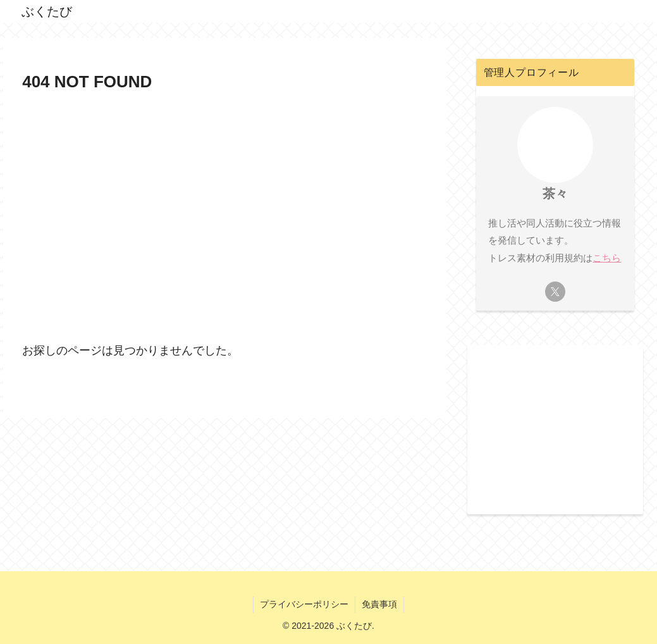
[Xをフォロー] (555, 292)
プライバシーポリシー (304, 604)
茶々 (555, 194)
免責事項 (379, 604)
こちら (607, 258)
